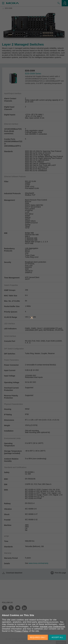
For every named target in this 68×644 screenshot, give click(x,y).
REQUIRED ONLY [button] (38, 637)
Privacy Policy (21, 631)
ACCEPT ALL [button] (57, 637)
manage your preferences (52, 626)
